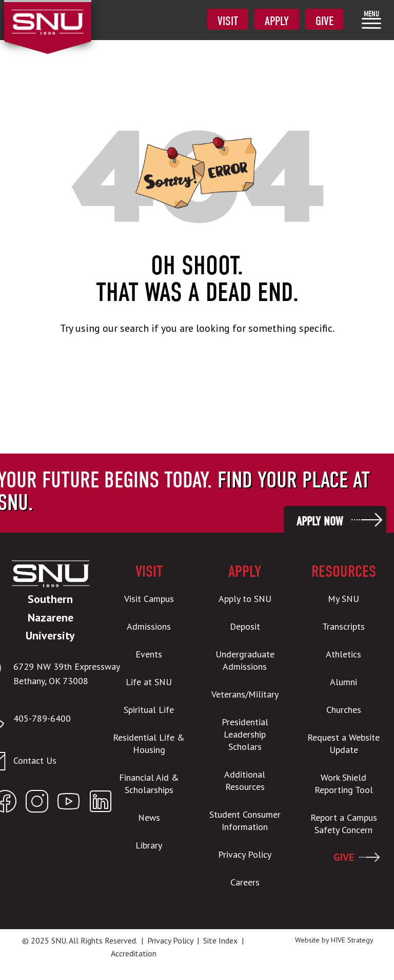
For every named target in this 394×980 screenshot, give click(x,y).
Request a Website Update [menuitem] (343, 743)
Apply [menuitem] (277, 21)
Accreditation (134, 953)
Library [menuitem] (149, 845)
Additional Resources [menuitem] (245, 780)
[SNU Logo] (47, 15)
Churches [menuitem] (344, 710)
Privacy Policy (170, 940)
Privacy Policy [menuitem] (245, 854)
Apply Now (320, 521)
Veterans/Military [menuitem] (245, 694)
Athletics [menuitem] (343, 654)
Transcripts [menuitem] (343, 626)
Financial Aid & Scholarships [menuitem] (149, 784)
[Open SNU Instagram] (37, 804)
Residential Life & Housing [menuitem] (149, 743)
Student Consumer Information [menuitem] (245, 821)
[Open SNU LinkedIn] (101, 804)
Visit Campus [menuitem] (149, 599)
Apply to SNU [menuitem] (245, 599)
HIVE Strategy (352, 940)
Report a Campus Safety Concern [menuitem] (344, 824)
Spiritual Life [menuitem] (149, 710)
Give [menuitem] (324, 21)
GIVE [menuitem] (344, 857)
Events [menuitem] (149, 654)
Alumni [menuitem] (343, 682)
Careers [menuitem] (245, 882)
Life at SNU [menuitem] (149, 682)
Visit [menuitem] (228, 21)
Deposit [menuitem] (245, 626)
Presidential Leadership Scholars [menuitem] (245, 734)
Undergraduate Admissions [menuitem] (245, 660)
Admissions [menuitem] (149, 626)
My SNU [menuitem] (343, 599)
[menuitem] (371, 19)
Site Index (220, 940)
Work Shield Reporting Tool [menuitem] (344, 784)
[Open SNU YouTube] (69, 804)
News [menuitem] (149, 817)
